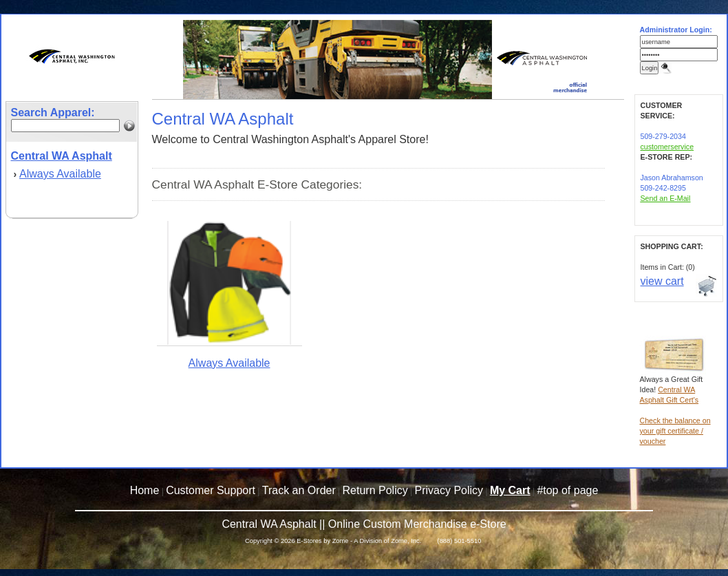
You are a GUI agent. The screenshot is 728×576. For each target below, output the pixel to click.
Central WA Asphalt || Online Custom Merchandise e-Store (364, 524)
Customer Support (211, 490)
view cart (662, 281)
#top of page (567, 490)
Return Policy (375, 490)
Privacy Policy (449, 490)
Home (145, 490)
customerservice (667, 147)
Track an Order (299, 490)
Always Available (60, 174)
